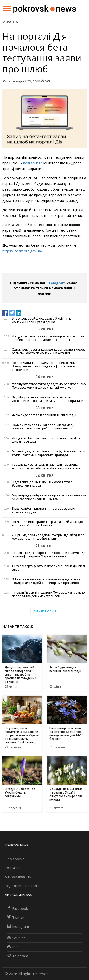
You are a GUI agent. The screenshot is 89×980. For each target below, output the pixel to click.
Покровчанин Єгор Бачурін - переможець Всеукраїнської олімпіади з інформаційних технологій (44, 366)
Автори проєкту (18, 877)
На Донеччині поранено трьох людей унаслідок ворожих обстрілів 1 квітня (48, 524)
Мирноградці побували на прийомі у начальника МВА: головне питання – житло (49, 497)
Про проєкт (14, 859)
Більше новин (45, 611)
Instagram (18, 926)
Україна (10, 22)
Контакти (13, 868)
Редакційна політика (22, 886)
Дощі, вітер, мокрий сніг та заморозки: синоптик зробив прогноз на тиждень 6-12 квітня (48, 338)
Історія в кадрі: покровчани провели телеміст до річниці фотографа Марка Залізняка (49, 555)
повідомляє (33, 163)
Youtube (16, 938)
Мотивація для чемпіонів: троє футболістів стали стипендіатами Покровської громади (49, 453)
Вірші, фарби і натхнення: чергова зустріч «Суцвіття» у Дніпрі (43, 510)
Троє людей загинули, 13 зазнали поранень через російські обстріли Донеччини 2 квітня (46, 466)
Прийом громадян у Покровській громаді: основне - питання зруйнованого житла (43, 427)
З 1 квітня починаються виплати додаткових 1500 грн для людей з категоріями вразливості (47, 581)
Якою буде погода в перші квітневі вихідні (44, 415)
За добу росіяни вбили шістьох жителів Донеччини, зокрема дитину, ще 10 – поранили (48, 399)
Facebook (17, 908)
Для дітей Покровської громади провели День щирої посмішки (47, 440)
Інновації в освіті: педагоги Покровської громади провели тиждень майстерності (49, 594)
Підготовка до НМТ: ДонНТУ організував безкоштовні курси (42, 484)
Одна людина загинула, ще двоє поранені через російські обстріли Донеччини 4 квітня (49, 351)
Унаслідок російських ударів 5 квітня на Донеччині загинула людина (42, 320)
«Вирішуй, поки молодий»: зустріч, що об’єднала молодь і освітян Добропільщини (48, 537)
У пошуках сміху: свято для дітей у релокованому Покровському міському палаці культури (49, 386)
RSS (13, 947)
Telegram (57, 283)
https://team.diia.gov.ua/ (22, 251)
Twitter (16, 917)
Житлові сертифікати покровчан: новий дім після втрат (49, 568)
